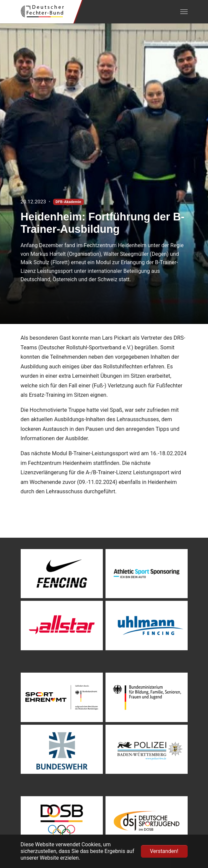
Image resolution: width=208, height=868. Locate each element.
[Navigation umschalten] (184, 12)
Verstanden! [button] (164, 851)
